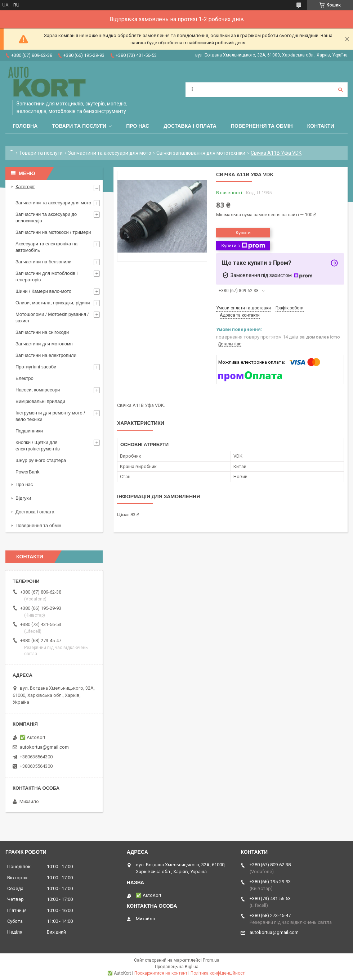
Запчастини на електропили (46, 355)
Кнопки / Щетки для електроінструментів (38, 446)
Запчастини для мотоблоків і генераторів (46, 276)
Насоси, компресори (38, 390)
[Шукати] (340, 90)
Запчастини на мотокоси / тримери (53, 232)
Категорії (25, 187)
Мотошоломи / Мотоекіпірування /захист (52, 317)
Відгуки (23, 498)
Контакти (321, 126)
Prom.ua (211, 960)
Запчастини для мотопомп (44, 344)
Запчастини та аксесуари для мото (110, 153)
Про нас (138, 126)
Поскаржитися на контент (161, 973)
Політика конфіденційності (218, 973)
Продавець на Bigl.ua (177, 967)
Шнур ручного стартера (41, 460)
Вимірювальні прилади (40, 401)
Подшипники (29, 431)
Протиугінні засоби (36, 367)
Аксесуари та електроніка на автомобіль (46, 247)
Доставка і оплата (190, 126)
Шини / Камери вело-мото (43, 291)
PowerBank (27, 472)
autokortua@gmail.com (44, 747)
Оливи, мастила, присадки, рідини (53, 303)
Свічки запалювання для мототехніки (201, 153)
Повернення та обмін (262, 126)
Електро (24, 378)
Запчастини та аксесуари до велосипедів (46, 217)
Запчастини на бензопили (44, 262)
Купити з (243, 246)
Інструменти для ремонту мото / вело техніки (50, 416)
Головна (25, 126)
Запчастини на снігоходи (42, 332)
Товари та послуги (79, 126)
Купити (243, 233)
